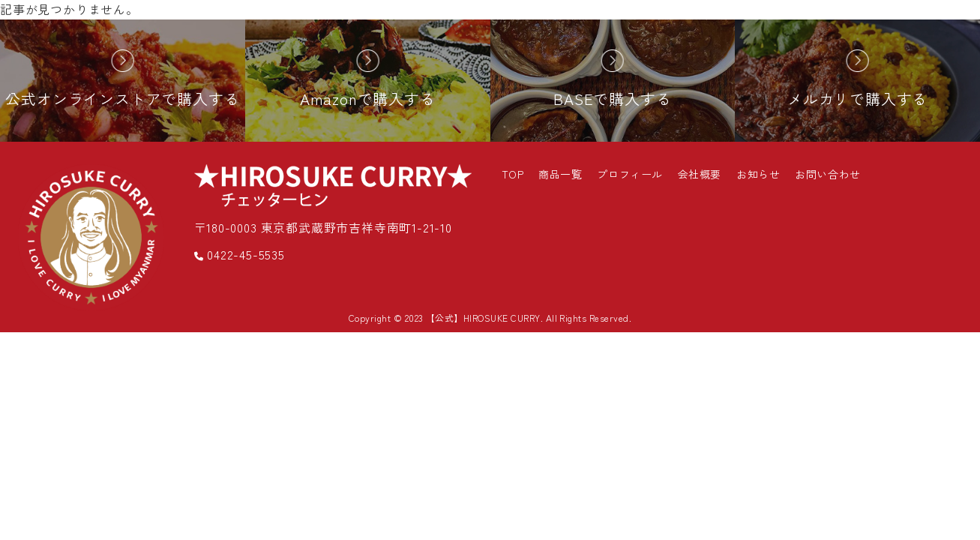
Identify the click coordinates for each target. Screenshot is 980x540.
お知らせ (758, 174)
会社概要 (700, 174)
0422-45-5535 (240, 254)
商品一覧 (560, 174)
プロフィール (629, 174)
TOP (513, 174)
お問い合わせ (827, 174)
